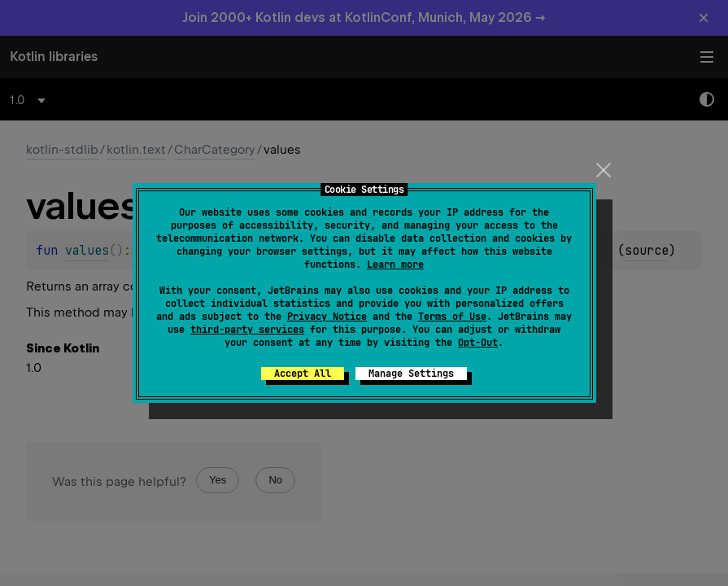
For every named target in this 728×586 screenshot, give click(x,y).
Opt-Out (478, 343)
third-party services (247, 330)
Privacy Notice (327, 317)
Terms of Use (452, 317)
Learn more (395, 265)
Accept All (303, 374)
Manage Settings (411, 374)
